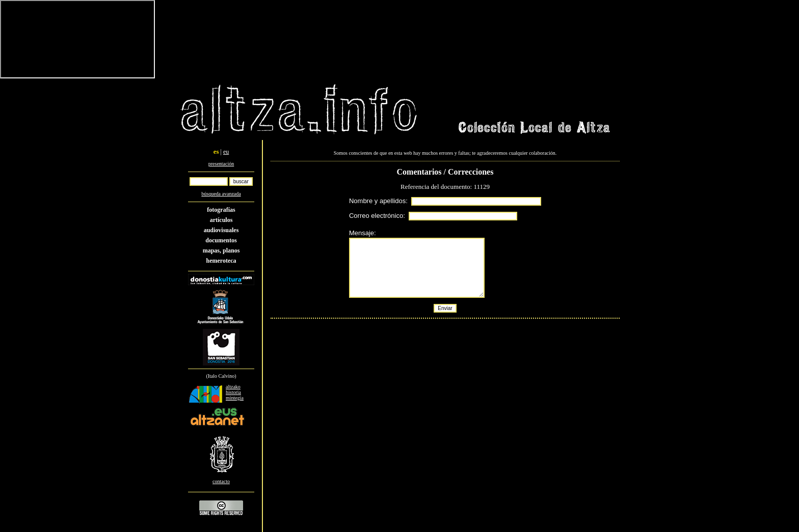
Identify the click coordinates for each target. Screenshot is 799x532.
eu (226, 152)
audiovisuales (221, 230)
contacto (221, 481)
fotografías (221, 210)
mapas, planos (221, 250)
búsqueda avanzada (221, 194)
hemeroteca (221, 261)
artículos (221, 220)
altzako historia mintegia (235, 392)
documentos (221, 240)
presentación (221, 164)
